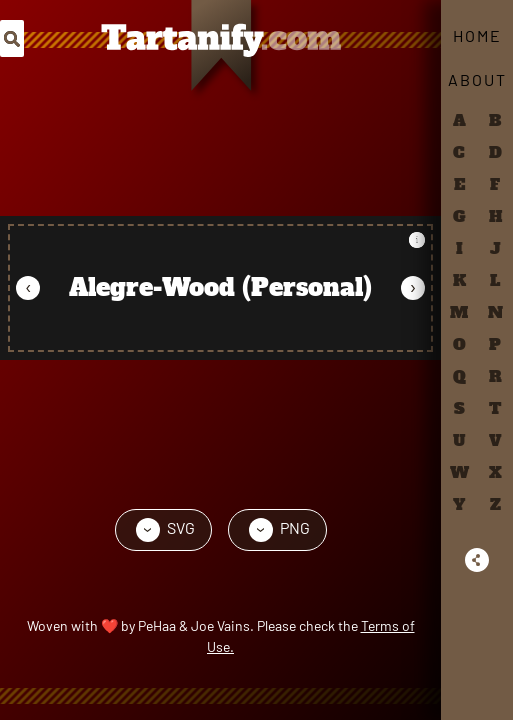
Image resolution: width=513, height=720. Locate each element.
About (477, 79)
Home (477, 35)
